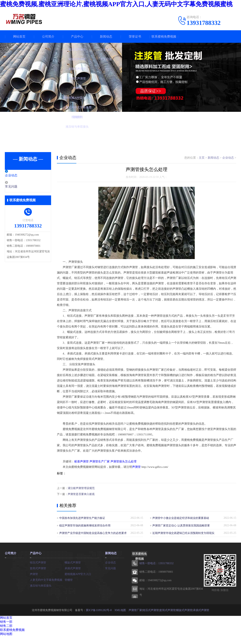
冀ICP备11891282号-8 (99, 609)
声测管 (136, 467)
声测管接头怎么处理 (123, 461)
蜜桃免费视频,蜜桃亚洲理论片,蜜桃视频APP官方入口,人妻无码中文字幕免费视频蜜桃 (116, 4)
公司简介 (48, 37)
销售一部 (6, 621)
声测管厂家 (135, 609)
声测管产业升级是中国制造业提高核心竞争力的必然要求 (93, 532)
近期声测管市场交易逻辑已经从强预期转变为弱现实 (183, 532)
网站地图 (6, 633)
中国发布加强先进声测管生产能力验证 (82, 517)
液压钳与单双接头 (41, 585)
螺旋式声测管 (73, 562)
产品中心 (77, 37)
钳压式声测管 (38, 562)
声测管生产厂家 (100, 461)
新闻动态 (106, 37)
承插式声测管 (73, 567)
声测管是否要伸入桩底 (81, 494)
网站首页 (19, 37)
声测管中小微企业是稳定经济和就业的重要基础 (181, 517)
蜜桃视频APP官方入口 (78, 573)
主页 (202, 158)
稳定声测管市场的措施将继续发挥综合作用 (85, 525)
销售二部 (6, 625)
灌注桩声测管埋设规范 (81, 488)
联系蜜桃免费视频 (164, 37)
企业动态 (20, 176)
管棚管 (69, 579)
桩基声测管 (81, 461)
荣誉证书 (135, 37)
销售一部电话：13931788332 (156, 563)
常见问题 (20, 187)
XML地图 (120, 609)
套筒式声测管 (38, 567)
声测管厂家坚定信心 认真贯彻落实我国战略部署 (181, 525)
